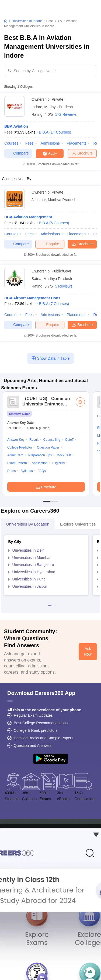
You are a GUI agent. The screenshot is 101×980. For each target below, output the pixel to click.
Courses (11, 143)
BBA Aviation (16, 126)
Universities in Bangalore (33, 565)
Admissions (50, 143)
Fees (29, 143)
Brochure (82, 153)
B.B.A (55, 132)
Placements (77, 143)
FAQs (42, 471)
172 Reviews (66, 114)
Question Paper (48, 447)
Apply (53, 153)
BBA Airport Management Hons (32, 298)
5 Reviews (64, 286)
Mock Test (64, 455)
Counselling (52, 440)
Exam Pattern (17, 463)
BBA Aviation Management (28, 217)
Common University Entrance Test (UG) (46, 404)
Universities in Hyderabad (34, 572)
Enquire (50, 244)
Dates (11, 471)
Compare (18, 153)
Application (40, 463)
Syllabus (27, 471)
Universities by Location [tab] (28, 524)
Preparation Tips (40, 455)
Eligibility (59, 463)
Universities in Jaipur (30, 586)
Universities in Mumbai (31, 558)
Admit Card (15, 455)
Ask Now (88, 652)
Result (34, 440)
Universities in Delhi (29, 550)
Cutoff (69, 440)
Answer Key (16, 440)
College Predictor (20, 447)
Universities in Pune (29, 579)
